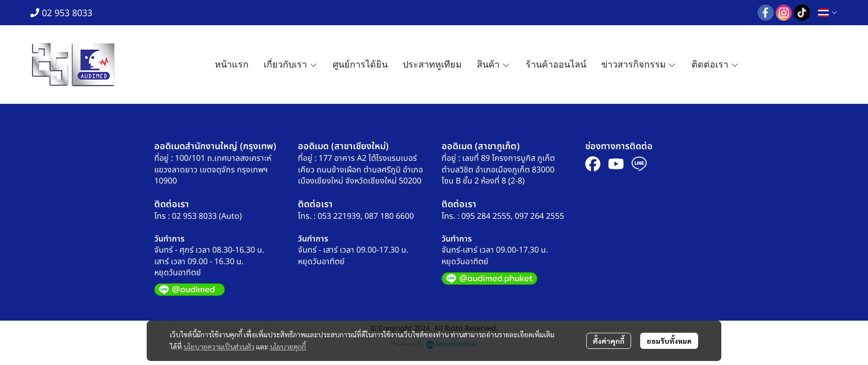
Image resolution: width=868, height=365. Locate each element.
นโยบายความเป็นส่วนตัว (219, 346)
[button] (828, 13)
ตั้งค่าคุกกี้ (609, 341)
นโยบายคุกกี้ (288, 346)
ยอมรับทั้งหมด (669, 341)
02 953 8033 (61, 13)
